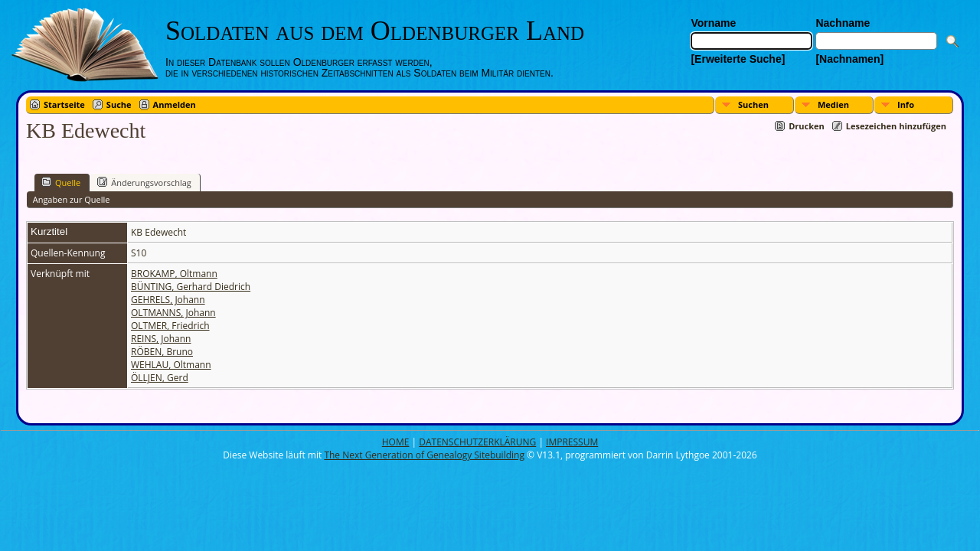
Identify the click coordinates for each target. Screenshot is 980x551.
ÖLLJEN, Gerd (160, 378)
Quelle (61, 182)
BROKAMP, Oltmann (174, 274)
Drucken (807, 126)
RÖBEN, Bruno (162, 352)
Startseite (64, 104)
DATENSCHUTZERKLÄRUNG (477, 442)
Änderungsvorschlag (144, 182)
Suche (119, 104)
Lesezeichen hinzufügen (896, 126)
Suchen (753, 104)
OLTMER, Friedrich (170, 326)
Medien (833, 104)
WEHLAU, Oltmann (171, 365)
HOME (396, 442)
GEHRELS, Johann (168, 300)
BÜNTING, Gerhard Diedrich (191, 287)
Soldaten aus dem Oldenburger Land (375, 31)
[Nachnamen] (849, 59)
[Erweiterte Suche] (738, 59)
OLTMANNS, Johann (173, 313)
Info (906, 104)
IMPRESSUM (572, 442)
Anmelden (175, 104)
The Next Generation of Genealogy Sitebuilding (424, 455)
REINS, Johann (161, 339)
